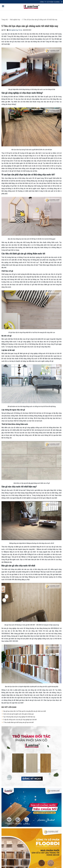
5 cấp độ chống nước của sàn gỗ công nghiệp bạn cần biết (20, 720)
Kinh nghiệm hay (13, 30)
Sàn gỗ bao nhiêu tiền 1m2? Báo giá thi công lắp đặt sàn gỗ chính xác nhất (25, 711)
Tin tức (20, 30)
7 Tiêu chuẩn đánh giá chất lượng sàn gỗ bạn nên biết (18, 722)
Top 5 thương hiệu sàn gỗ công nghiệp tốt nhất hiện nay (19, 717)
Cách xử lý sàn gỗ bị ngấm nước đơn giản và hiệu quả (18, 714)
